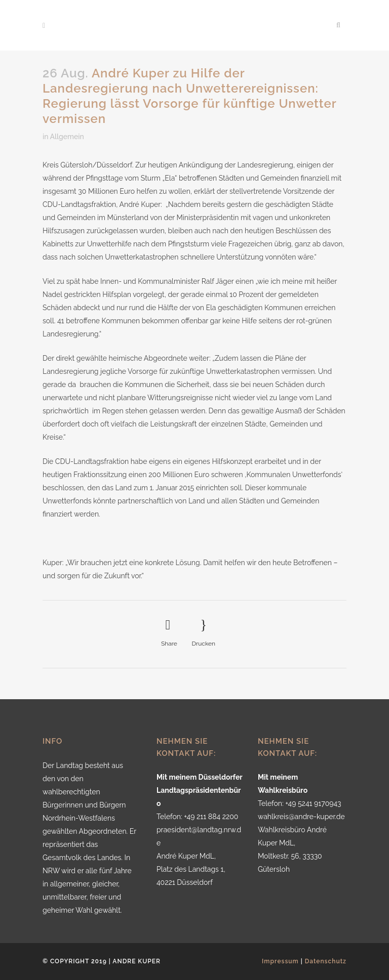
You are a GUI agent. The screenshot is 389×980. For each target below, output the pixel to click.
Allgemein (67, 137)
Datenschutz (326, 961)
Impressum (280, 961)
